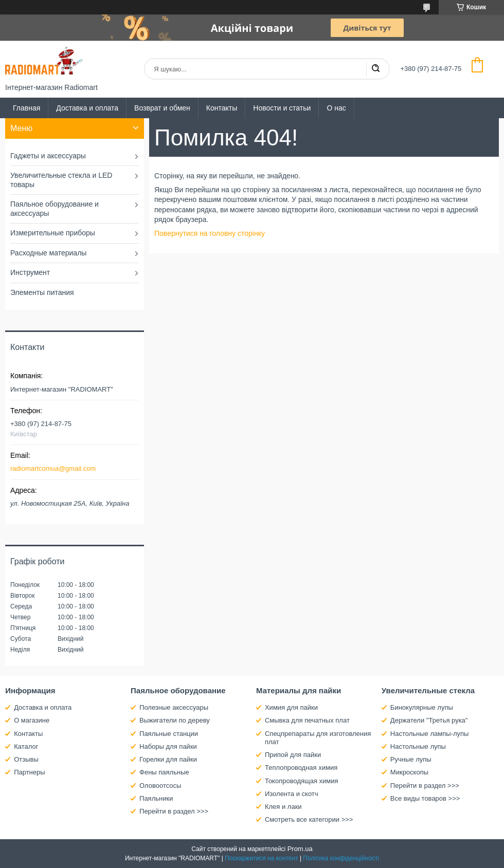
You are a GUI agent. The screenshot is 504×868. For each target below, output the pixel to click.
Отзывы (26, 759)
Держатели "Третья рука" (429, 720)
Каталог (26, 746)
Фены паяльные (164, 772)
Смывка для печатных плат (307, 720)
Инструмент (30, 272)
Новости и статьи (282, 108)
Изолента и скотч (292, 794)
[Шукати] (375, 69)
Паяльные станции (169, 734)
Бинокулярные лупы (422, 707)
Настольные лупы (418, 746)
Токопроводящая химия (302, 781)
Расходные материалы (48, 253)
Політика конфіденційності (341, 858)
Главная (26, 108)
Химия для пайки (291, 707)
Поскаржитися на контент (261, 858)
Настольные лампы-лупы (430, 734)
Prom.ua (300, 849)
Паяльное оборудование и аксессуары (55, 209)
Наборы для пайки (168, 746)
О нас (336, 108)
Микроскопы (409, 772)
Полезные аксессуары (174, 707)
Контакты (222, 108)
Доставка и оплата (87, 108)
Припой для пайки (293, 755)
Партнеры (29, 772)
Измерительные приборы (53, 233)
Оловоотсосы (160, 786)
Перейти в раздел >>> (174, 811)
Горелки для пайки (168, 759)
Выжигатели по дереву (175, 720)
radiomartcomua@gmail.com (53, 468)
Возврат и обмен (162, 108)
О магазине (32, 720)
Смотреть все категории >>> (309, 819)
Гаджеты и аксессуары (48, 156)
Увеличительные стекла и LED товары (61, 180)
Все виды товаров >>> (425, 798)
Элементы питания (42, 292)
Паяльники (156, 798)
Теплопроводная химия (301, 768)
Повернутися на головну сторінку (210, 233)
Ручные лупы (411, 759)
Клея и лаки (283, 807)
